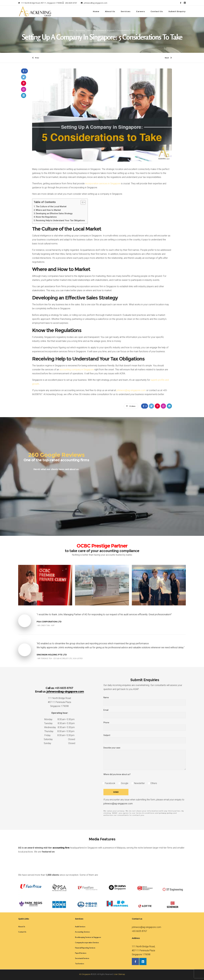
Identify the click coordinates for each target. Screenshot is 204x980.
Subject (145, 739)
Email (145, 714)
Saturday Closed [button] (59, 739)
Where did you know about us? (117, 774)
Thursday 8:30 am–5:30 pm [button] (59, 731)
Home (71, 30)
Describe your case (145, 758)
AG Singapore (85, 974)
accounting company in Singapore (77, 370)
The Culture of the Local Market (51, 207)
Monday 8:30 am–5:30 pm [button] (59, 719)
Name (145, 701)
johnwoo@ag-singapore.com (131, 390)
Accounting (80, 30)
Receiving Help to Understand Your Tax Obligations (60, 221)
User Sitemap (119, 974)
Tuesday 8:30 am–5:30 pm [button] (59, 723)
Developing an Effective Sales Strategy (54, 214)
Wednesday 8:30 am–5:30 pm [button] (59, 727)
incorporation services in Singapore (103, 184)
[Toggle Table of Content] (82, 202)
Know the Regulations (46, 217)
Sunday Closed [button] (59, 743)
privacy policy (166, 813)
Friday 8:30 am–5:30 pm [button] (59, 735)
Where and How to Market (48, 210)
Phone (145, 726)
